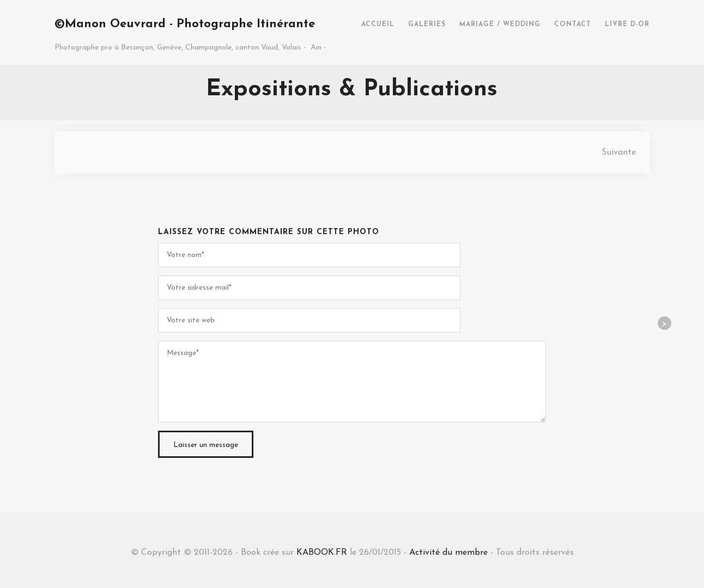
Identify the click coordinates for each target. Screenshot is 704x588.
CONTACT (573, 24)
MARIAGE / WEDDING (500, 24)
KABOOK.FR (322, 553)
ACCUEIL (378, 24)
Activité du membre (448, 553)
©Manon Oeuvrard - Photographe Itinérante (185, 24)
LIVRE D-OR (627, 24)
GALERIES (427, 24)
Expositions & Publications (352, 90)
